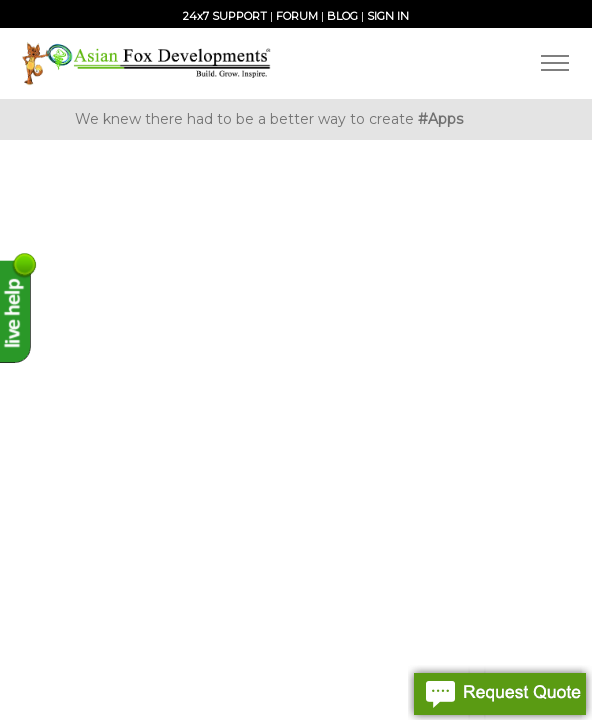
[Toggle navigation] (554, 63)
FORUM (297, 16)
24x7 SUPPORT (225, 16)
